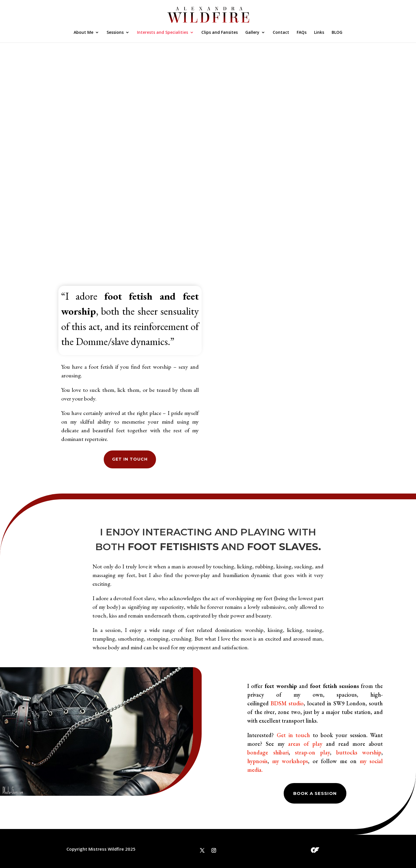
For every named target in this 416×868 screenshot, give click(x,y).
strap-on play (312, 752)
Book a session (315, 793)
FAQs (302, 33)
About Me (83, 33)
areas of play (305, 744)
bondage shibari (268, 752)
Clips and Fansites (220, 33)
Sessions (115, 33)
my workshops (290, 761)
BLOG (337, 33)
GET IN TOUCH (130, 459)
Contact (281, 33)
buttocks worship (359, 752)
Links (319, 33)
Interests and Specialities (162, 33)
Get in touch (293, 735)
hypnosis (257, 761)
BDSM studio (287, 703)
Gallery (252, 33)
